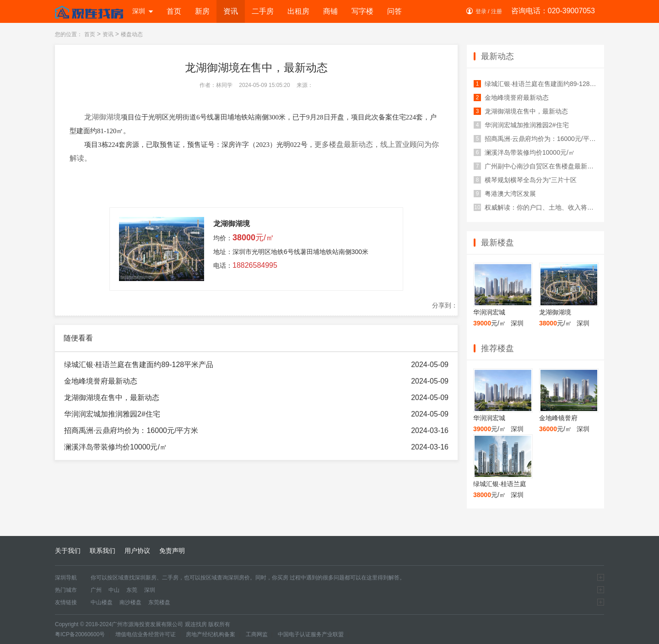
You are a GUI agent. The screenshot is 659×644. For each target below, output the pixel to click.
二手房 (263, 11)
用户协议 (137, 551)
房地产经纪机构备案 (211, 634)
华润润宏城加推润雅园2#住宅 (112, 414)
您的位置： (69, 34)
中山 (114, 590)
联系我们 (103, 551)
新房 (202, 11)
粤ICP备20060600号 (80, 634)
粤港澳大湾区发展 (505, 194)
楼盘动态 (132, 34)
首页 (174, 11)
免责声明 (172, 551)
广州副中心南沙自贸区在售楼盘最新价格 (535, 166)
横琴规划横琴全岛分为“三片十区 (525, 180)
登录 (481, 11)
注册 (497, 11)
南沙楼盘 (130, 602)
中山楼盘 (102, 602)
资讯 (231, 11)
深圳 (143, 11)
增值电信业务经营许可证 (146, 634)
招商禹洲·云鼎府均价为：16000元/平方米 (131, 430)
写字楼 (362, 11)
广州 (96, 590)
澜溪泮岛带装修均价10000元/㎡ (116, 447)
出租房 (298, 11)
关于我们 (68, 551)
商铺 (330, 11)
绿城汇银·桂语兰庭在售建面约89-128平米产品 (139, 365)
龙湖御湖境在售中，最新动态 (112, 398)
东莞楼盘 (159, 602)
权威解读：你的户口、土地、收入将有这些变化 (535, 207)
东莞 (132, 590)
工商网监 (257, 634)
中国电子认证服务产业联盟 (311, 634)
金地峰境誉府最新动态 (101, 381)
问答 (394, 11)
